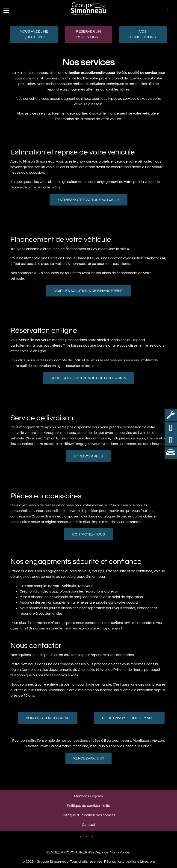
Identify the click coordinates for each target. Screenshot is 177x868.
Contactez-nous (88, 534)
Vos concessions (143, 34)
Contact (88, 825)
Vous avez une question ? (34, 34)
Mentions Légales (89, 796)
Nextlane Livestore (139, 862)
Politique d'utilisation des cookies (88, 815)
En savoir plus (88, 456)
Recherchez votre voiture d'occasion (88, 378)
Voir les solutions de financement (88, 291)
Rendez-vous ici (88, 758)
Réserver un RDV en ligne (88, 34)
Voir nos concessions (48, 718)
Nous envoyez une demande (129, 718)
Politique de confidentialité (88, 806)
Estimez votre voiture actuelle (88, 200)
